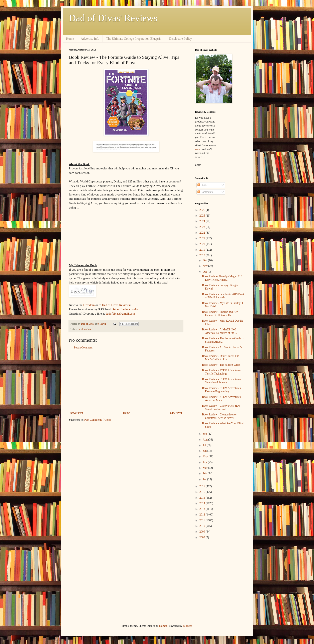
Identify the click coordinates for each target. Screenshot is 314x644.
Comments (205, 192)
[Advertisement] (126, 380)
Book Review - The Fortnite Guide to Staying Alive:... (223, 340)
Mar (205, 468)
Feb (205, 473)
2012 (203, 515)
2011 (203, 520)
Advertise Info (90, 39)
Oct (205, 272)
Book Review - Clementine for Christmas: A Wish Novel (219, 416)
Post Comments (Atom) (98, 420)
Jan (205, 479)
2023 (203, 227)
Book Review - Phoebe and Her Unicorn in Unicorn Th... (220, 314)
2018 (203, 255)
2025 (203, 216)
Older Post (176, 413)
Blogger (187, 626)
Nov (205, 266)
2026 (203, 210)
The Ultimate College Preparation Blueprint (134, 39)
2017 (203, 486)
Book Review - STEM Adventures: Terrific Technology (222, 372)
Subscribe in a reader (125, 309)
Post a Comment (83, 348)
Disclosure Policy (181, 39)
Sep (205, 434)
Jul (205, 445)
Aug (205, 440)
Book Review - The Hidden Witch (221, 365)
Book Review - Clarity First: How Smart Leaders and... (221, 407)
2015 (203, 498)
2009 (203, 532)
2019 (203, 250)
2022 (203, 233)
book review (85, 329)
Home (70, 39)
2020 (203, 244)
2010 (203, 526)
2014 (203, 503)
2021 (203, 238)
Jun (205, 451)
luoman (163, 626)
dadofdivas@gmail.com (120, 313)
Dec (205, 260)
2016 (203, 492)
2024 (203, 221)
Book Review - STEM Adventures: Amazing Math (222, 399)
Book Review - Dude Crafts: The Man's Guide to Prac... (221, 358)
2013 (203, 509)
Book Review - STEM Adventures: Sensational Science (222, 381)
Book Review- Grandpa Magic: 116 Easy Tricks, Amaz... (222, 278)
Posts (202, 185)
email (198, 149)
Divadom (89, 305)
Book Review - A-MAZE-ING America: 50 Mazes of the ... (219, 331)
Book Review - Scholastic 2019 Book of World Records (223, 296)
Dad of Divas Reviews (116, 305)
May (206, 456)
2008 (203, 537)
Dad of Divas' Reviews (113, 18)
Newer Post (76, 413)
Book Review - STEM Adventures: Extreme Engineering (222, 390)
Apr (205, 462)
